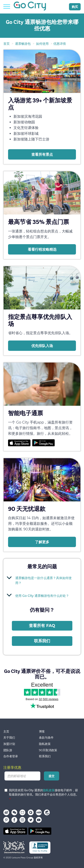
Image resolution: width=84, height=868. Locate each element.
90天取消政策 (48, 750)
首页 (6, 44)
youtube (39, 820)
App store (15, 831)
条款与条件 (46, 738)
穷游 (31, 812)
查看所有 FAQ (42, 626)
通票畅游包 (23, 44)
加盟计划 (9, 744)
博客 (42, 732)
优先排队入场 (42, 346)
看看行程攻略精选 (42, 249)
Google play (40, 831)
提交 (52, 776)
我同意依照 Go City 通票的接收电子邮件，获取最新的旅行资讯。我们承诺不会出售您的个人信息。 (42, 793)
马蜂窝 (22, 812)
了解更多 (42, 542)
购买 (75, 7)
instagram (22, 820)
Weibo (6, 812)
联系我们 (42, 641)
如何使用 (42, 44)
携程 (47, 812)
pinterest (6, 820)
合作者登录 (11, 756)
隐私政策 (45, 744)
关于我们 (9, 738)
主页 (6, 732)
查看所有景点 (42, 154)
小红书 (39, 812)
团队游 (8, 750)
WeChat (14, 812)
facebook (14, 820)
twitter (31, 820)
